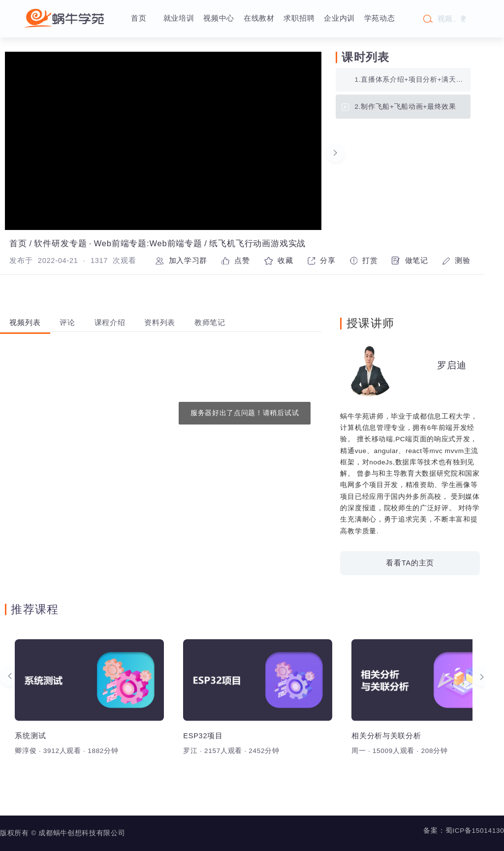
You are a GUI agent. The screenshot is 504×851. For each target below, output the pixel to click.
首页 (139, 18)
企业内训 (339, 18)
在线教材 (259, 18)
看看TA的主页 (410, 563)
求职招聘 (299, 18)
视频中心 (219, 18)
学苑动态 (380, 18)
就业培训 (179, 18)
